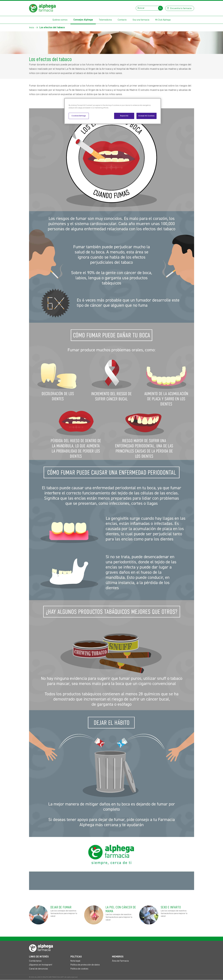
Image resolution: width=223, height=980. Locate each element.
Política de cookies (79, 969)
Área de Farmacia (120, 961)
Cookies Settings (79, 116)
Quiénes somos (60, 20)
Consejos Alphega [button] (83, 20)
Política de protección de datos (85, 965)
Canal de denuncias (39, 969)
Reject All (124, 116)
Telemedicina (105, 20)
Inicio (32, 27)
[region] (113, 111)
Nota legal (75, 961)
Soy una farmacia (141, 20)
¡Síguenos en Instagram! (41, 965)
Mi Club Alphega (163, 20)
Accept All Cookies (146, 116)
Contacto (122, 20)
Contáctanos (35, 961)
